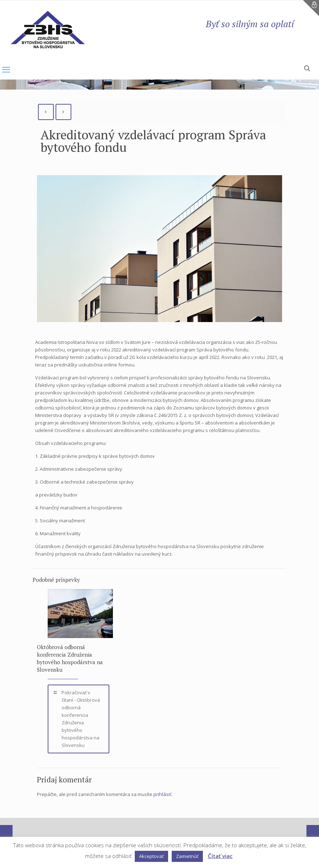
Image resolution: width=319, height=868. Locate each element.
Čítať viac (220, 856)
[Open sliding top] (311, 8)
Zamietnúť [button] (187, 856)
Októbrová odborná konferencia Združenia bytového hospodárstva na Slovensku (70, 658)
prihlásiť (162, 794)
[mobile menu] (6, 69)
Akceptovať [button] (151, 856)
